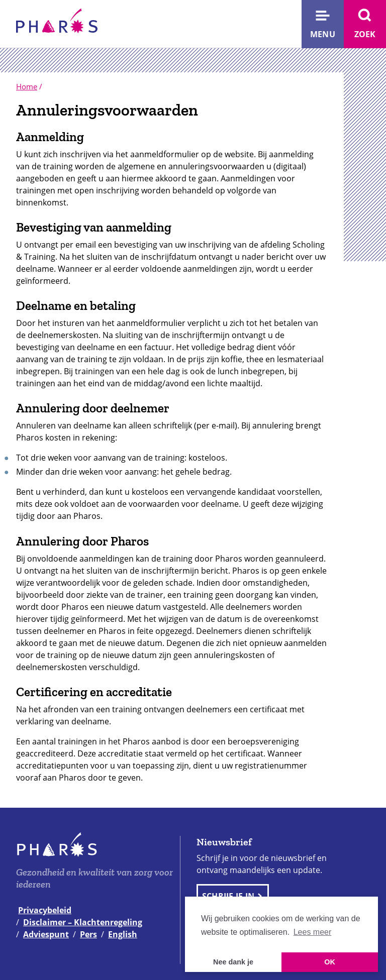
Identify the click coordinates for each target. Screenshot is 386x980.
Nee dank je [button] (233, 962)
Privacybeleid (45, 910)
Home (27, 86)
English (123, 934)
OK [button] (330, 962)
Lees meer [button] (313, 932)
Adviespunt (46, 934)
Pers (88, 934)
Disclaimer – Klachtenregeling (83, 922)
